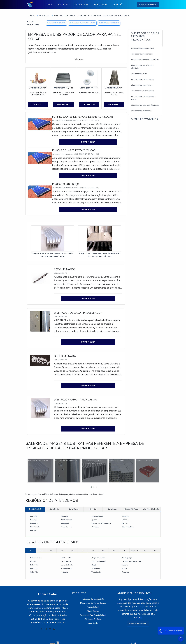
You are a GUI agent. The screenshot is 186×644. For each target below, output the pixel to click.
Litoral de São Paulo (151, 498)
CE (124, 540)
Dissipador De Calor (93, 608)
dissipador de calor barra (141, 111)
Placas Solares (93, 600)
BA (114, 540)
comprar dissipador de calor (109, 23)
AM (145, 540)
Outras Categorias (144, 120)
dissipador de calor (139, 74)
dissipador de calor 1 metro (143, 79)
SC (83, 540)
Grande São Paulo (132, 498)
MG (41, 540)
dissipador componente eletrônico (145, 60)
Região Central (35, 498)
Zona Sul (93, 498)
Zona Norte (54, 498)
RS (93, 540)
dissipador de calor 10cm (142, 85)
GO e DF (135, 540)
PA (155, 540)
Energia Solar (81, 4)
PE (103, 540)
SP (62, 540)
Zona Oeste (74, 498)
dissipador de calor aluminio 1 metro (82, 23)
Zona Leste (112, 498)
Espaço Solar (48, 583)
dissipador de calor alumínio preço (145, 105)
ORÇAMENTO (38, 104)
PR (72, 540)
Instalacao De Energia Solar (93, 588)
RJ (31, 540)
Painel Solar (101, 4)
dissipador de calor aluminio (143, 91)
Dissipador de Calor (64, 16)
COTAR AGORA (88, 141)
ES (51, 540)
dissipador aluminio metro (56, 23)
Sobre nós (118, 4)
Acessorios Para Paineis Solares (93, 604)
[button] (91, 476)
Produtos (63, 4)
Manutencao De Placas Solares (93, 592)
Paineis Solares (93, 596)
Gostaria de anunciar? (148, 5)
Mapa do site (93, 612)
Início (50, 4)
